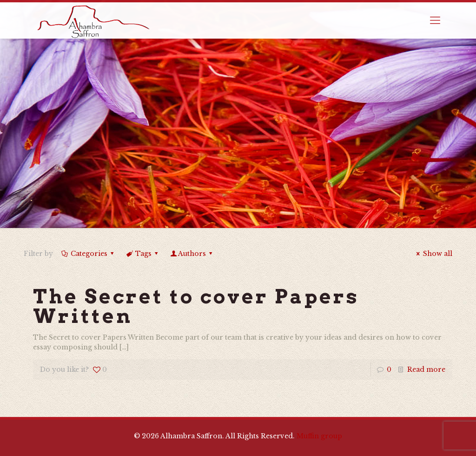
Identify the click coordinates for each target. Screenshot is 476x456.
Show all (433, 254)
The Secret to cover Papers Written (196, 306)
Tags (143, 254)
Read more (426, 369)
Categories (88, 254)
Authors (192, 254)
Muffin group (319, 436)
